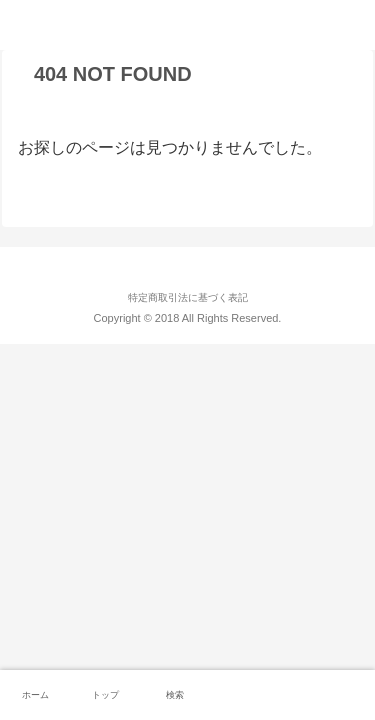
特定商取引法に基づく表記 (188, 297)
